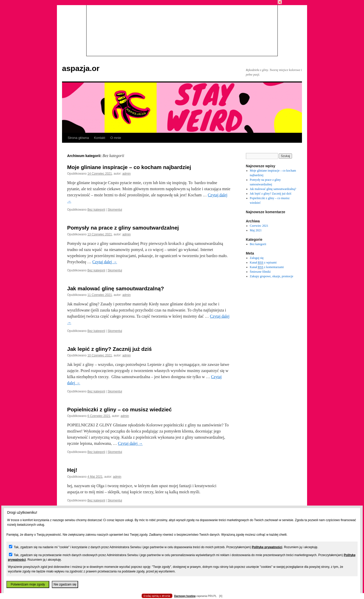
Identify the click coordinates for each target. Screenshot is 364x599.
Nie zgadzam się (65, 584)
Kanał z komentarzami (267, 267)
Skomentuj (115, 210)
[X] (221, 596)
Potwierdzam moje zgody (28, 584)
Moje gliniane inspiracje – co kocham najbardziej (129, 167)
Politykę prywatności (267, 547)
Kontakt (100, 138)
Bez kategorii (96, 210)
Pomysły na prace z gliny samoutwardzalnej (123, 228)
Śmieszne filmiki (260, 272)
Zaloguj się (257, 258)
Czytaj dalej (105, 262)
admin (126, 174)
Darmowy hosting (185, 596)
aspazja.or (81, 68)
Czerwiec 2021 (259, 226)
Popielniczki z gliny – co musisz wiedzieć (119, 409)
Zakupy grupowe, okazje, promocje (272, 276)
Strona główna (78, 138)
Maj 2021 (256, 230)
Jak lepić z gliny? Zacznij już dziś (109, 349)
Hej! (72, 470)
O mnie (116, 138)
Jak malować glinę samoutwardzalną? (116, 288)
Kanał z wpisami (263, 263)
